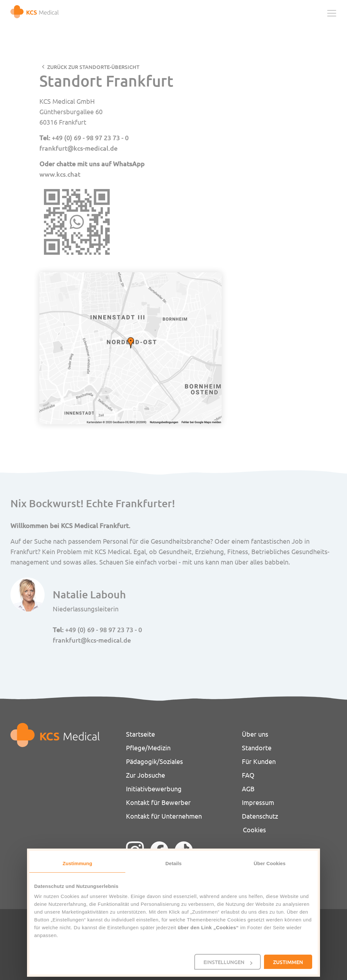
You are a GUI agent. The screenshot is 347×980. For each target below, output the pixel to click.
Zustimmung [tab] (77, 863)
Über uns (255, 734)
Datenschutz (260, 816)
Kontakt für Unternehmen (164, 816)
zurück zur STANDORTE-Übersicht (93, 67)
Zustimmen (288, 962)
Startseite (140, 734)
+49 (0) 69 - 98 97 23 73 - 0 (90, 138)
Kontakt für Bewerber (158, 802)
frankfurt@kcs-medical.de (78, 148)
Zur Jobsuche (146, 775)
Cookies (254, 830)
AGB (248, 789)
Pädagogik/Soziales (154, 761)
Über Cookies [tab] (270, 863)
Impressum (258, 802)
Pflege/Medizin (148, 748)
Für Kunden (259, 761)
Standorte (257, 748)
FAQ (248, 775)
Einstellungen (228, 962)
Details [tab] (173, 863)
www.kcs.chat (60, 174)
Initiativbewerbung (154, 789)
